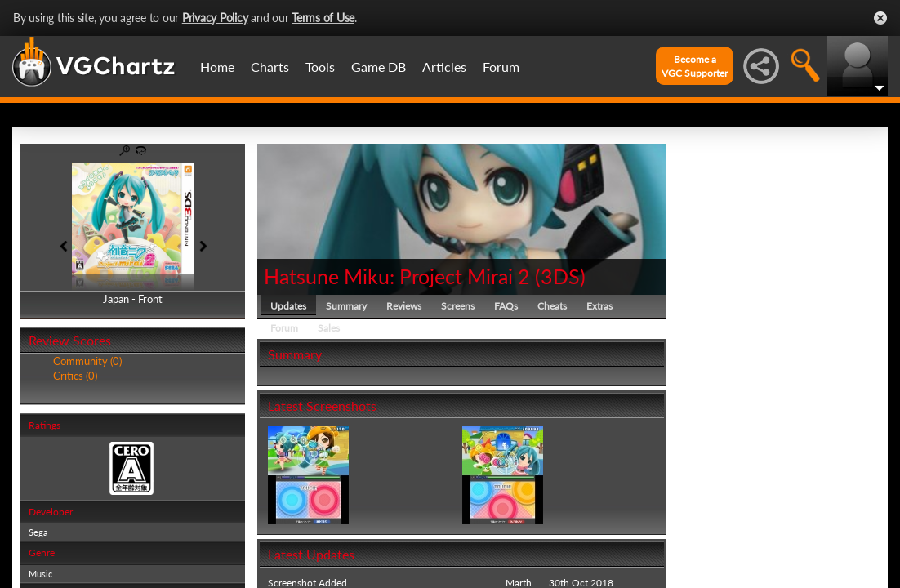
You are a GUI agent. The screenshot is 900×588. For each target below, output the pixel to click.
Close (880, 18)
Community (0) (87, 361)
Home (217, 67)
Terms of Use (323, 18)
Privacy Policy (215, 18)
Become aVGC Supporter (695, 66)
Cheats (552, 306)
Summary (346, 306)
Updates (288, 306)
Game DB (379, 67)
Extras (599, 306)
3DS (560, 276)
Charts (270, 67)
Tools (320, 67)
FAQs (506, 306)
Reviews (404, 306)
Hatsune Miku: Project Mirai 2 (397, 276)
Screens (458, 306)
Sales (329, 328)
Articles (444, 67)
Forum (501, 67)
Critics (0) (75, 376)
